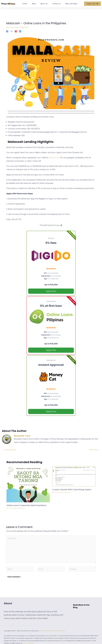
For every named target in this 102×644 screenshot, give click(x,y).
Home (25, 4)
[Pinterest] (16, 31)
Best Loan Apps (71, 4)
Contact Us (56, 4)
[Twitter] (12, 31)
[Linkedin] (20, 31)
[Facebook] (7, 31)
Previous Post (9, 450)
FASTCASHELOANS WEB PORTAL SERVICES (52, 634)
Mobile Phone (55, 158)
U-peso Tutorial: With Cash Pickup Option (72, 490)
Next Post (95, 450)
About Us (44, 4)
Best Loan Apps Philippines (18, 27)
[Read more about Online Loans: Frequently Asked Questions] (28, 484)
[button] (83, 609)
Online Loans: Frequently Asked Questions (26, 505)
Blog (34, 4)
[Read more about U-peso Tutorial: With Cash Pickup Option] (74, 476)
